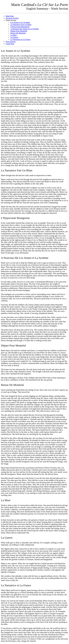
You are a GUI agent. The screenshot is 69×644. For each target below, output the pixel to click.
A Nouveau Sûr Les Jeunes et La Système (25, 258)
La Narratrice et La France (20, 39)
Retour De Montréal (18, 33)
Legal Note (10, 44)
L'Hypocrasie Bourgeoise (20, 27)
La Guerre (14, 37)
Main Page (10, 16)
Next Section (11, 42)
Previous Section (12, 18)
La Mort (14, 35)
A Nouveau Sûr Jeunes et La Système (25, 29)
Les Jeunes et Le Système (20, 22)
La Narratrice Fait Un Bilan (21, 25)
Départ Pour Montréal (19, 31)
